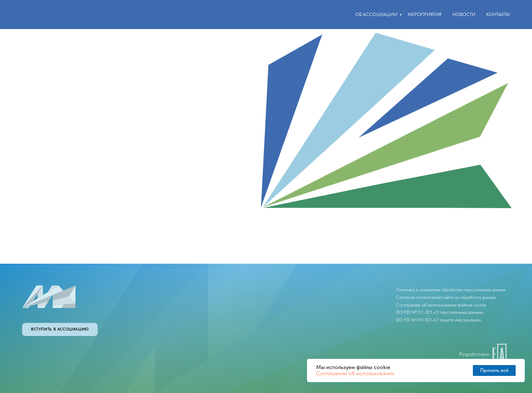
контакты (498, 14)
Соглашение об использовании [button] (355, 373)
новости (464, 14)
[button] (60, 330)
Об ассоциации (376, 14)
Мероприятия (425, 14)
